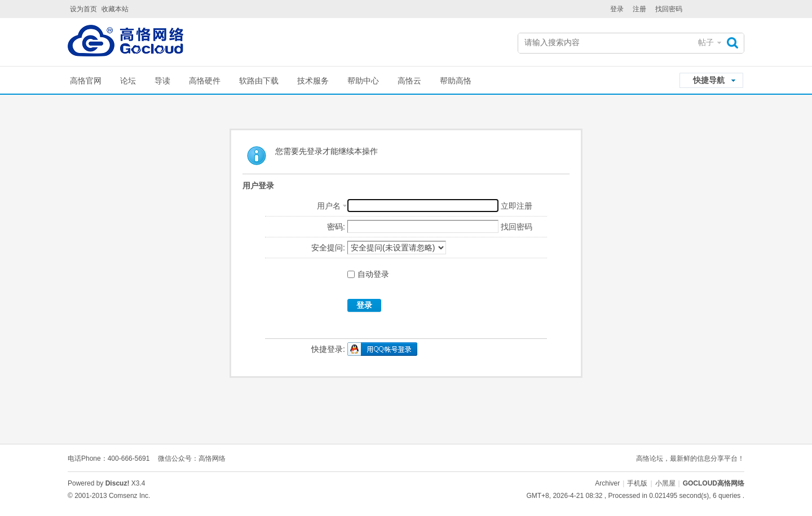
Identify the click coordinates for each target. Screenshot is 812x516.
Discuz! (118, 483)
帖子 (706, 42)
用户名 (329, 206)
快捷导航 (709, 80)
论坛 (128, 81)
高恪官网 (86, 81)
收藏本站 (115, 9)
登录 (617, 9)
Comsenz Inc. (129, 496)
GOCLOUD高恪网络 (714, 483)
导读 (162, 81)
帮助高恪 (456, 81)
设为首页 (83, 9)
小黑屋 (665, 483)
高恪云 (409, 81)
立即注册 (517, 206)
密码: (336, 227)
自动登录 (368, 274)
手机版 (637, 483)
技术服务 (313, 81)
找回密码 (669, 9)
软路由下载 (259, 81)
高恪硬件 (205, 81)
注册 (639, 9)
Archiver (607, 483)
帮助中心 (363, 81)
